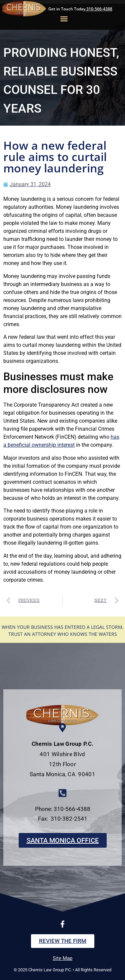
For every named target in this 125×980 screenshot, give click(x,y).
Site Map (62, 958)
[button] (64, 19)
